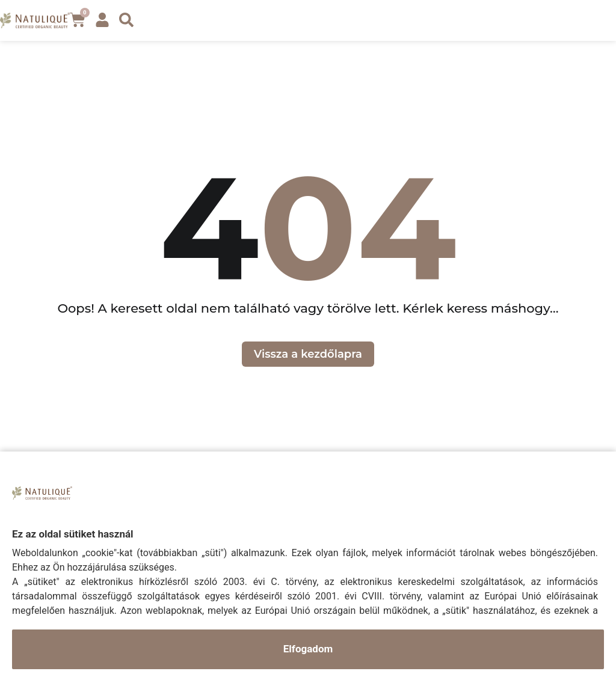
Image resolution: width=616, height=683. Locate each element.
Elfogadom (308, 649)
